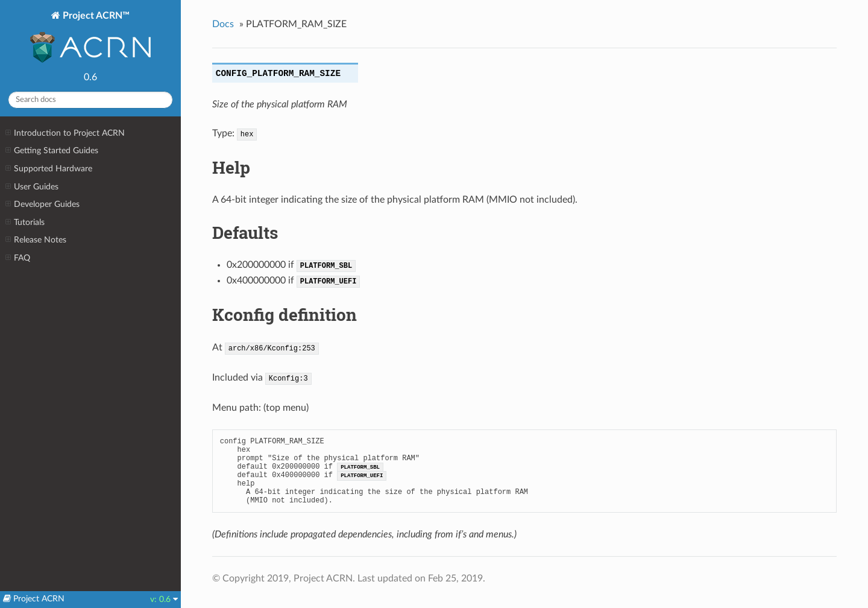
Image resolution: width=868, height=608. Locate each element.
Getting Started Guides (52, 151)
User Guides (32, 187)
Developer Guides (42, 204)
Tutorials (25, 223)
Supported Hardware (49, 169)
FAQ (18, 258)
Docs (223, 24)
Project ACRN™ (90, 38)
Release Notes (36, 240)
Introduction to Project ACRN (65, 133)
